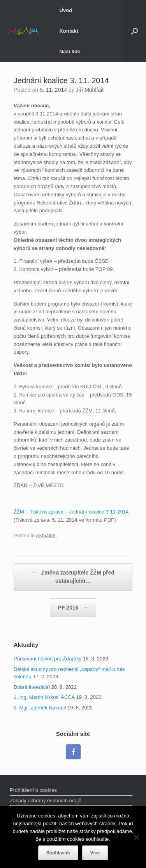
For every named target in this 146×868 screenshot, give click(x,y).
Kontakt (69, 31)
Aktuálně (46, 535)
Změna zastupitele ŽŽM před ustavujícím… (73, 576)
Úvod (66, 10)
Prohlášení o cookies (33, 790)
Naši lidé (70, 52)
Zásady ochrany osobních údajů (46, 801)
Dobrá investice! (32, 687)
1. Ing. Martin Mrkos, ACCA (44, 697)
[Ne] (136, 837)
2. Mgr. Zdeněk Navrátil (40, 708)
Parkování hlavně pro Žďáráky (47, 659)
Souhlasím (58, 853)
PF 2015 (73, 608)
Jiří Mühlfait (90, 90)
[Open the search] (135, 31)
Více (95, 853)
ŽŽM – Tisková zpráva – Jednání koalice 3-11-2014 (71, 512)
